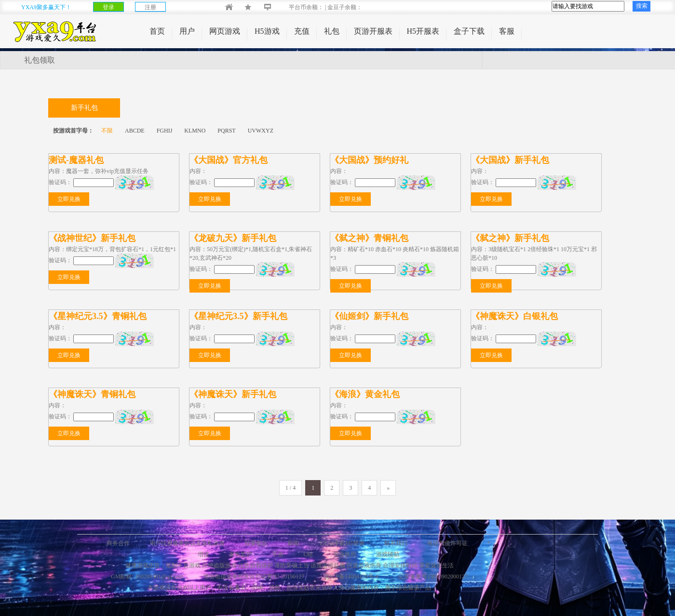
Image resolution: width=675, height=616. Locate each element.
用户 (187, 31)
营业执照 (345, 554)
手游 (278, 554)
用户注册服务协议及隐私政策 (187, 543)
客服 (507, 31)
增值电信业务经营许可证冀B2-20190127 (254, 576)
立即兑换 (69, 199)
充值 (302, 31)
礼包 (332, 31)
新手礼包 (84, 108)
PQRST (226, 131)
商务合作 (118, 543)
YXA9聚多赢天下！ (46, 7)
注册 (150, 7)
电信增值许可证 (447, 543)
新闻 (293, 543)
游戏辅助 (388, 554)
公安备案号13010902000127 (433, 576)
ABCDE (135, 131)
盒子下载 (469, 31)
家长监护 (241, 554)
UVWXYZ (261, 131)
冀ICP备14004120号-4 (351, 576)
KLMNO (195, 131)
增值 (203, 554)
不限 (107, 131)
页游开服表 (373, 31)
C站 (308, 554)
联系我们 (396, 543)
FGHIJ (165, 131)
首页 (157, 31)
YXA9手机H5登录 (342, 543)
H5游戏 (267, 31)
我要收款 (256, 543)
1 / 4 (290, 488)
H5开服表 (423, 31)
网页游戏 (225, 31)
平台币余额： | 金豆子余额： (317, 7)
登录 (108, 7)
